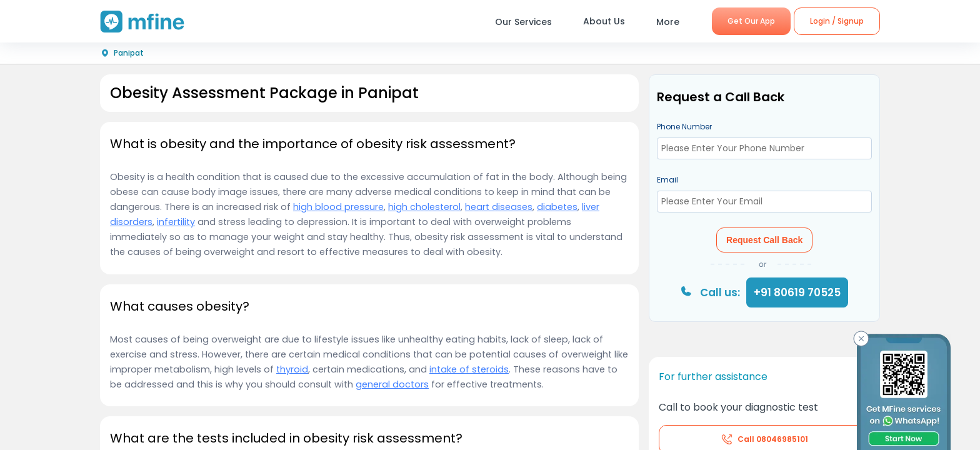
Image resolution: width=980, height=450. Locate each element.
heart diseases (499, 207)
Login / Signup (837, 21)
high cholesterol (424, 207)
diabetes (557, 207)
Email (667, 180)
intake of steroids (469, 369)
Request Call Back (764, 240)
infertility (176, 222)
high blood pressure (338, 207)
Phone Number (684, 127)
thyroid (292, 369)
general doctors (392, 384)
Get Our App (751, 21)
